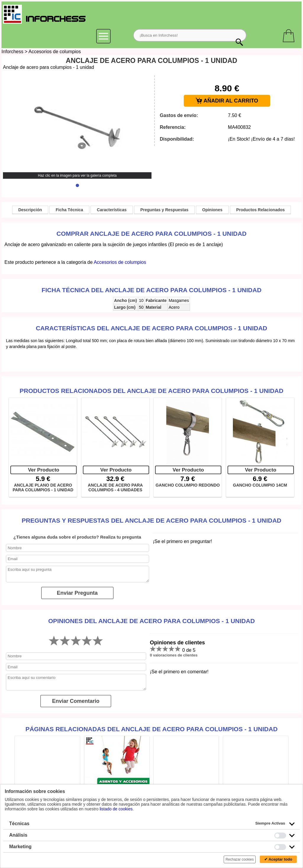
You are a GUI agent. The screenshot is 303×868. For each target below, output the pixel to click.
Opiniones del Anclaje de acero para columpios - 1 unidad (151, 621)
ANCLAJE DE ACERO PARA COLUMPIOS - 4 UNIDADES (115, 487)
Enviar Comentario (76, 701)
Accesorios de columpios (55, 52)
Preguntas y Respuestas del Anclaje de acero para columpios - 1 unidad (151, 520)
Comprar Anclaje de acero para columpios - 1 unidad (151, 234)
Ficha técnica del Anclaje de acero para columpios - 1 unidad (151, 290)
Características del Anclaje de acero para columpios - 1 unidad (151, 328)
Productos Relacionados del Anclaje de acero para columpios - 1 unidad (151, 391)
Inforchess (12, 52)
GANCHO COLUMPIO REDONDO (188, 485)
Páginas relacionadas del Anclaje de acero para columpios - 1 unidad (151, 729)
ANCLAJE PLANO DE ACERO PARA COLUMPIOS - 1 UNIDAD (43, 487)
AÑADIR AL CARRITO (227, 101)
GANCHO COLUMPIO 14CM (260, 485)
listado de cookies (116, 809)
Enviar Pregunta (77, 593)
